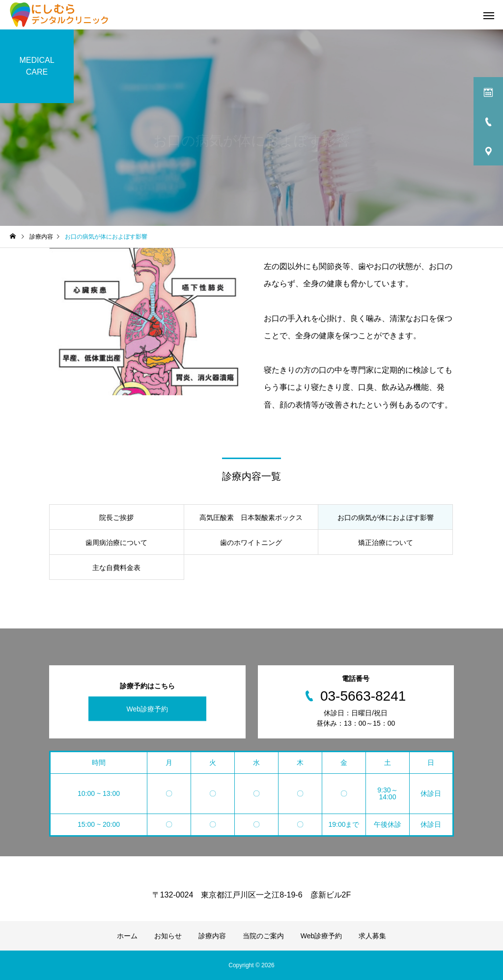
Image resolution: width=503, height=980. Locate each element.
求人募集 (372, 936)
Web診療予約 (147, 709)
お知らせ (168, 936)
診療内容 (212, 936)
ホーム (127, 936)
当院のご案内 (263, 936)
